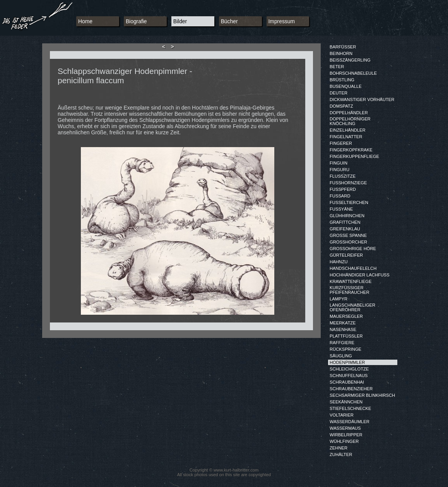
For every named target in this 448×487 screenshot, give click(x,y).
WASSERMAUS (345, 428)
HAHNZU (339, 262)
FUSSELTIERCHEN (349, 202)
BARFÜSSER (343, 47)
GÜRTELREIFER (346, 255)
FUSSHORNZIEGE (348, 183)
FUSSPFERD (343, 189)
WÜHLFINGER (344, 441)
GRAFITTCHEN (345, 222)
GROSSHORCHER (348, 242)
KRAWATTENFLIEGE (351, 281)
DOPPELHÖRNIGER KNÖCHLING (350, 121)
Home (85, 21)
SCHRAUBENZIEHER (351, 389)
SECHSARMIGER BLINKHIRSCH (362, 395)
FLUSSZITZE (343, 176)
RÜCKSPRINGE (345, 349)
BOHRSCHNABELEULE (353, 73)
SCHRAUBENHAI (347, 382)
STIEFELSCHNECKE (351, 408)
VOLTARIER (342, 415)
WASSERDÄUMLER (350, 422)
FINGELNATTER (346, 137)
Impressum (282, 21)
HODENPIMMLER (347, 362)
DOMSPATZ (341, 106)
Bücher (229, 21)
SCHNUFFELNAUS (349, 376)
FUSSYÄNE (341, 209)
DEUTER (339, 93)
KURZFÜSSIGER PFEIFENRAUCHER (350, 290)
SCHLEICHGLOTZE (349, 369)
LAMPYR (339, 299)
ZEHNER (339, 448)
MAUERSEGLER (346, 316)
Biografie (136, 21)
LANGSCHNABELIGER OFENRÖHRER (352, 307)
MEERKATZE (343, 323)
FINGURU (339, 170)
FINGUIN (339, 163)
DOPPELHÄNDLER (349, 113)
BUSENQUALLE (346, 86)
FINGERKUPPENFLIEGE (354, 156)
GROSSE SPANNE (348, 235)
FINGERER (341, 143)
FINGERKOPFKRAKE (351, 150)
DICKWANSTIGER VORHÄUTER (362, 99)
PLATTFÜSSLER (346, 336)
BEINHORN (341, 53)
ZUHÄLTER (341, 454)
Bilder (180, 21)
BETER (337, 67)
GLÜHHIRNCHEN (347, 216)
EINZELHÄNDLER (348, 130)
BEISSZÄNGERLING (350, 60)
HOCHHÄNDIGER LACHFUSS (360, 275)
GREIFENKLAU (345, 229)
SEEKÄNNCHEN (346, 402)
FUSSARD (340, 196)
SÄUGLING (341, 356)
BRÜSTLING (342, 80)
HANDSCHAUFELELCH (353, 268)
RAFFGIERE (342, 343)
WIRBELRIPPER (346, 435)
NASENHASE (343, 329)
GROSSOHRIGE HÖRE (353, 249)
